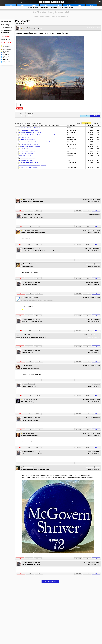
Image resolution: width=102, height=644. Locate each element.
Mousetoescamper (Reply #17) (94, 562)
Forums (57, 5)
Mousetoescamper (28, 467)
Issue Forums (6, 55)
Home (11, 5)
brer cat (25, 433)
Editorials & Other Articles (6, 47)
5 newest (96, 123)
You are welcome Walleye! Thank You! (30, 130)
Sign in (91, 5)
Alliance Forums (6, 58)
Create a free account (6, 37)
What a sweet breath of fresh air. (27, 151)
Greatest (34, 5)
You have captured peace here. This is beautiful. (31, 146)
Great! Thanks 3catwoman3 (28, 139)
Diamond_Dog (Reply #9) (95, 418)
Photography (54, 8)
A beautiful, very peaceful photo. (27, 160)
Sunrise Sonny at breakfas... (67, 8)
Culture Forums (44, 8)
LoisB (25, 335)
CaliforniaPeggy (27, 298)
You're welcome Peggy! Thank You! (30, 144)
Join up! (80, 5)
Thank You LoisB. (25, 149)
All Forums (5, 53)
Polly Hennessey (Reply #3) (95, 248)
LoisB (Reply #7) (97, 350)
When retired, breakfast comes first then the (30, 132)
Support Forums (6, 61)
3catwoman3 (26, 264)
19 (20, 105)
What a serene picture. (25, 137)
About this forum (24, 23)
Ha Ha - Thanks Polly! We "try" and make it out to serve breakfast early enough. (40, 135)
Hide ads (68, 5)
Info (21, 113)
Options (78, 211)
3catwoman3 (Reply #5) (95, 282)
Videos (45, 5)
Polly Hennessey (27, 230)
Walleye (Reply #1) (96, 215)
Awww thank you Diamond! (28, 158)
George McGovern (28, 28)
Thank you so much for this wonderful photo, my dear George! (35, 142)
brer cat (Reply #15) (96, 451)
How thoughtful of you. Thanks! (29, 167)
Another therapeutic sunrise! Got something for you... (32, 165)
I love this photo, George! (25, 156)
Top (29, 211)
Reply (95, 116)
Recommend (20, 108)
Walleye (25, 199)
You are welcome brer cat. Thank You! (30, 163)
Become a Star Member (6, 42)
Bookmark (30, 113)
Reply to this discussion (50, 582)
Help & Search (6, 63)
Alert (21, 116)
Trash (30, 116)
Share (85, 116)
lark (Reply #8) (97, 384)
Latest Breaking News (7, 45)
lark (24, 366)
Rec (20, 211)
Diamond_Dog (27, 399)
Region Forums (6, 59)
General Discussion (7, 50)
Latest (22, 5)
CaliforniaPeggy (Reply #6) (95, 319)
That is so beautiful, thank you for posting (30, 128)
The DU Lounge (6, 51)
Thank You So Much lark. (27, 153)
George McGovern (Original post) (93, 199)
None (86, 123)
